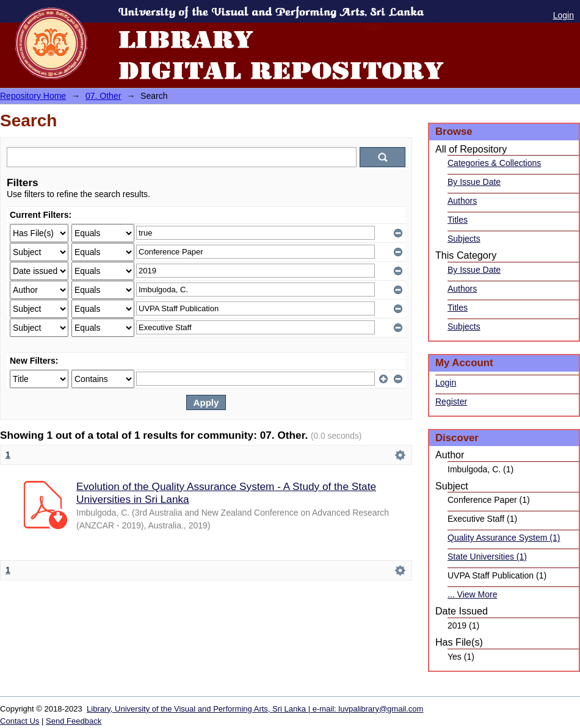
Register (451, 402)
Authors (462, 201)
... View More (472, 594)
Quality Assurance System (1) (504, 538)
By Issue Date (474, 182)
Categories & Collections (494, 163)
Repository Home (33, 96)
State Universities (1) (487, 557)
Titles (458, 220)
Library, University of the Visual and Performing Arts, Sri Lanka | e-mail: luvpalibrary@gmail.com (255, 709)
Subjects (464, 239)
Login (564, 15)
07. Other (103, 96)
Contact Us (20, 721)
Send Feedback (74, 721)
